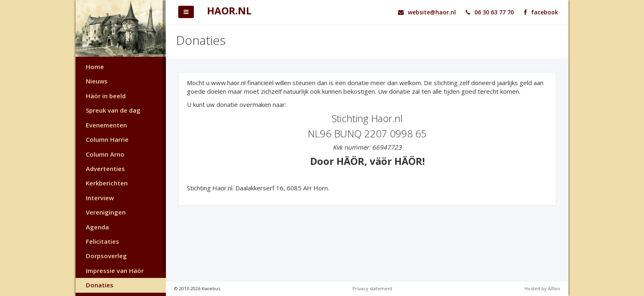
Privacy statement (372, 288)
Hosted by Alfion (542, 288)
